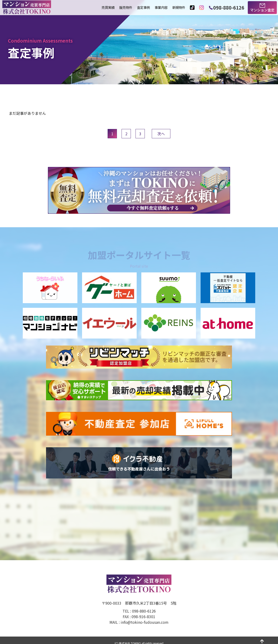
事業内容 (161, 7)
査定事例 (143, 7)
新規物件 (179, 7)
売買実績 (108, 7)
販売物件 (126, 7)
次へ (161, 134)
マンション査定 (262, 10)
